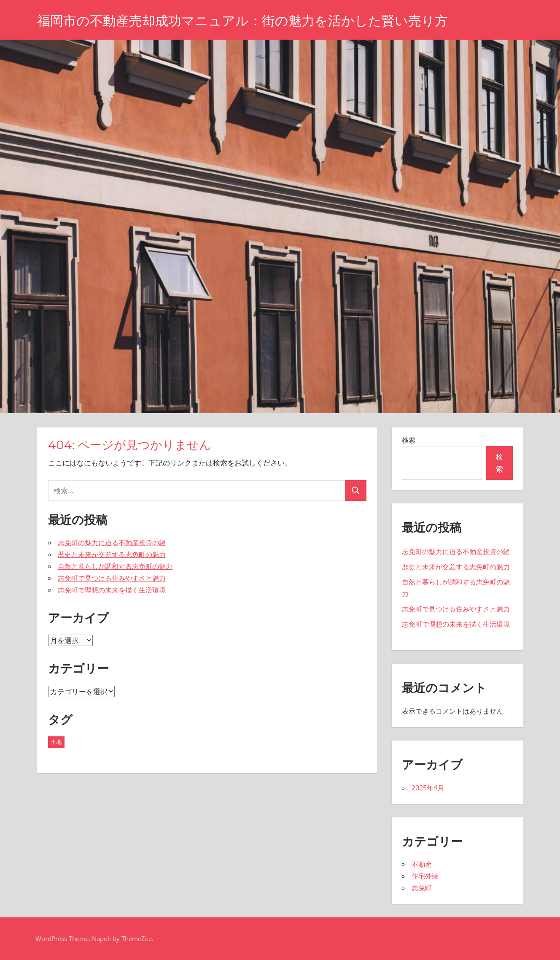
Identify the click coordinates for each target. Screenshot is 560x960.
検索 (409, 440)
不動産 (422, 864)
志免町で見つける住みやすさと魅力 (112, 578)
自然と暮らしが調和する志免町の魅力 (115, 566)
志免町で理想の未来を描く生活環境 (112, 590)
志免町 (422, 888)
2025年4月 (428, 788)
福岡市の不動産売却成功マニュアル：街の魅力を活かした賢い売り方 (249, 20)
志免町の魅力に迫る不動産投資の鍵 (112, 543)
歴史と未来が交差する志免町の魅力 (112, 554)
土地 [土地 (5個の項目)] (56, 742)
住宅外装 (425, 876)
